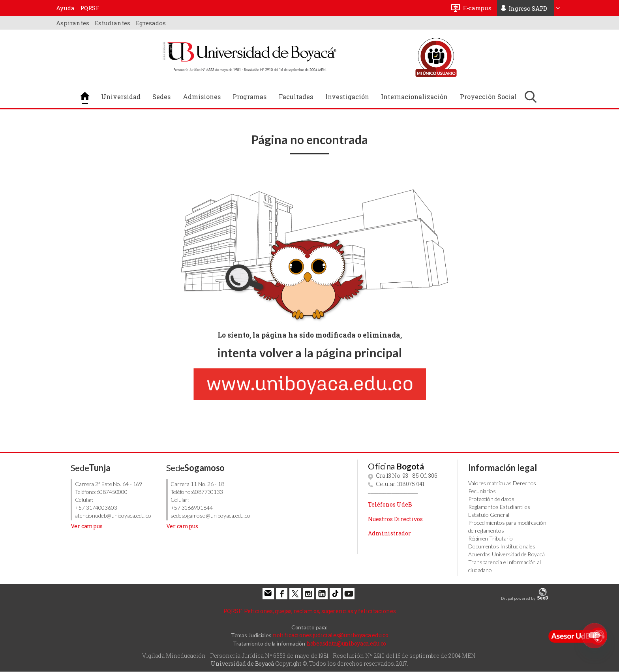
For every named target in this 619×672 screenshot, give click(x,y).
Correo (268, 594)
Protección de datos (491, 499)
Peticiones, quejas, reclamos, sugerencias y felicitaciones (310, 611)
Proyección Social (488, 97)
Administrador (389, 533)
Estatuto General (489, 515)
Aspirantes (73, 23)
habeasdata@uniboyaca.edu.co (346, 643)
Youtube (349, 594)
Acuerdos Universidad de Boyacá (506, 554)
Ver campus (87, 526)
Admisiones (202, 97)
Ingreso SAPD (528, 8)
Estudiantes (113, 23)
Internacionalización (414, 97)
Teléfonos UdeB (390, 504)
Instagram (309, 594)
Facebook (282, 594)
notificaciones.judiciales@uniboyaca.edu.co (330, 635)
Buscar (531, 97)
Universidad (121, 97)
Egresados (151, 23)
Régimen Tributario (491, 538)
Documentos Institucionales (502, 546)
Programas (249, 97)
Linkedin (322, 594)
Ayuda (65, 8)
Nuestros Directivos (395, 519)
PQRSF (90, 8)
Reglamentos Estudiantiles (499, 507)
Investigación (347, 97)
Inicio (85, 96)
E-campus (477, 8)
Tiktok (335, 594)
